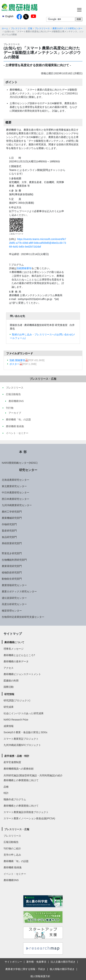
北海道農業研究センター (16, 480)
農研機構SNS (11, 880)
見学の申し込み (12, 855)
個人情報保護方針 (40, 976)
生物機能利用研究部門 (14, 560)
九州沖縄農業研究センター (17, 505)
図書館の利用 (11, 681)
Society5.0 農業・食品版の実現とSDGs (25, 732)
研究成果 (9, 707)
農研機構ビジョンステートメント (22, 674)
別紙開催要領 (24, 268)
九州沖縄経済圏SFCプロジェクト (22, 745)
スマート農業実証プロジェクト (21, 739)
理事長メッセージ (14, 649)
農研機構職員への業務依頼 (19, 769)
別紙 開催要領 (19, 360)
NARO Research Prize (16, 720)
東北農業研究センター (14, 486)
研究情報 (9, 694)
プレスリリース (42, 28)
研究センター (28, 470)
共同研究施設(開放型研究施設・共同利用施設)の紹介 (33, 775)
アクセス (9, 668)
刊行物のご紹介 (12, 848)
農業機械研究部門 (12, 518)
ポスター (16, 364)
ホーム (5, 28)
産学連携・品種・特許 (17, 756)
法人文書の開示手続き (63, 962)
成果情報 (9, 726)
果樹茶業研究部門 (12, 543)
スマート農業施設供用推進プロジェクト (26, 812)
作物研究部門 (9, 524)
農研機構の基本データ (16, 661)
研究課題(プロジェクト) (17, 700)
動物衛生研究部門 (12, 579)
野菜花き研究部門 (12, 553)
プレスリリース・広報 (22, 28)
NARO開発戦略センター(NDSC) (20, 463)
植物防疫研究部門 (12, 573)
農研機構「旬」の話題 (16, 861)
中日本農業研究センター (16, 493)
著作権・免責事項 (36, 962)
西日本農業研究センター (16, 499)
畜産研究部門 (9, 531)
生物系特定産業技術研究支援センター (23, 617)
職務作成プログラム (15, 799)
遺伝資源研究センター (14, 598)
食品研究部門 (9, 537)
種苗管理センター (12, 611)
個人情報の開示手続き (62, 969)
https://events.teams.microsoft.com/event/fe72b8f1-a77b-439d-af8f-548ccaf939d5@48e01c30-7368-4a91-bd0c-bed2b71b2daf (38, 243)
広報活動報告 (11, 842)
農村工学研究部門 (12, 512)
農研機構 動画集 (13, 867)
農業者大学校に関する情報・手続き (25, 969)
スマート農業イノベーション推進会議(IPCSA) (29, 818)
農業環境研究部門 (12, 566)
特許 (6, 793)
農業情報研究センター (14, 585)
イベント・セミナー (15, 874)
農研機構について (14, 642)
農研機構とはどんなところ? (19, 655)
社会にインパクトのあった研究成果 (24, 713)
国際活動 (9, 687)
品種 (6, 787)
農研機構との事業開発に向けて (21, 780)
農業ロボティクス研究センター (67, 28)
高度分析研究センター (14, 604)
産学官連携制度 (12, 762)
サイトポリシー (13, 962)
